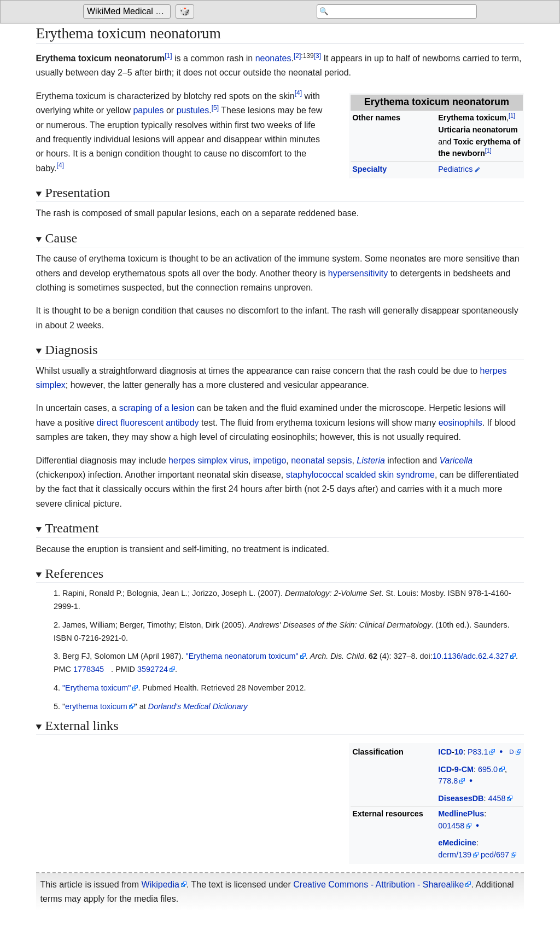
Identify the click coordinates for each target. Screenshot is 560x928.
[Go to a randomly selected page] (186, 12)
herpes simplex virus (208, 460)
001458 (451, 826)
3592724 (153, 669)
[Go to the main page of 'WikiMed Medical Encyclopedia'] (128, 12)
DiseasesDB (461, 798)
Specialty (369, 169)
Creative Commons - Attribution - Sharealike (378, 884)
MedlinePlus (461, 814)
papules (148, 110)
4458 (497, 798)
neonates (273, 58)
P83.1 (478, 752)
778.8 (448, 781)
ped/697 (495, 855)
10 (459, 752)
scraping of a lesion (157, 408)
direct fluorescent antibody (148, 423)
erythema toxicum (96, 706)
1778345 (89, 669)
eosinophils (460, 423)
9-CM (464, 769)
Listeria (371, 460)
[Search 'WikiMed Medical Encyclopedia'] (389, 12)
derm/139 (455, 855)
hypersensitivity (358, 273)
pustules (193, 110)
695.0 (488, 769)
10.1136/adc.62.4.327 (471, 656)
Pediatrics (455, 169)
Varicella (456, 460)
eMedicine (457, 843)
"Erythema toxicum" (97, 688)
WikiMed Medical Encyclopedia (129, 12)
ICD (445, 752)
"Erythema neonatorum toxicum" (242, 656)
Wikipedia (161, 884)
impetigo (270, 460)
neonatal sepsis (321, 460)
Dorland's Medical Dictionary (198, 706)
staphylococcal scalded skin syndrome (360, 475)
